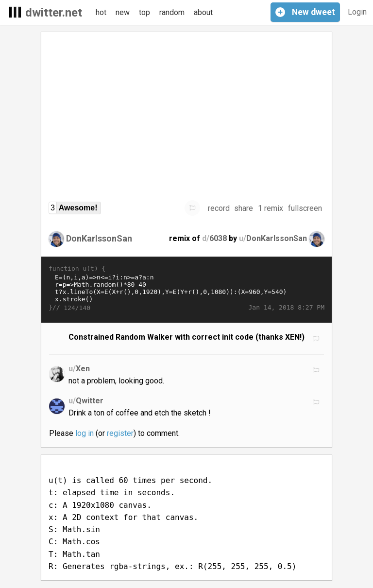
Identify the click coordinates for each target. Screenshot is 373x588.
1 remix (271, 208)
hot (101, 12)
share (244, 208)
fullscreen (305, 208)
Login (357, 12)
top (144, 12)
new (123, 12)
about (203, 12)
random (172, 12)
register (120, 433)
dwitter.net (54, 13)
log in (85, 433)
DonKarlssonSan (99, 238)
